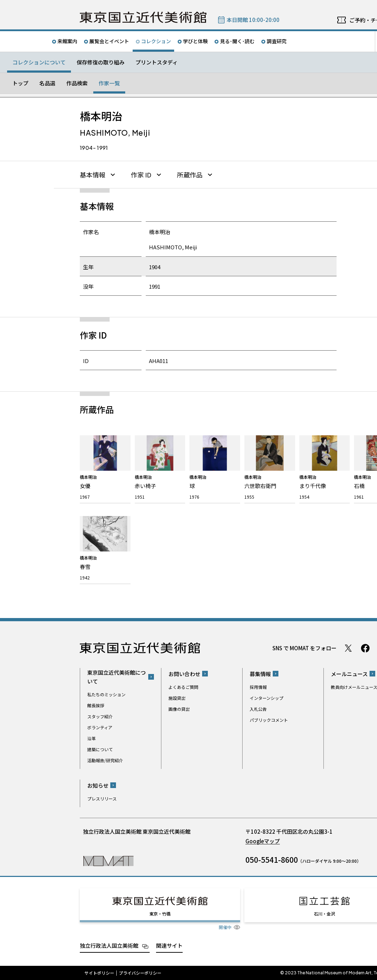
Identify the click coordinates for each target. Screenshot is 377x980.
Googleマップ (263, 841)
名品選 (47, 83)
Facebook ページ (365, 648)
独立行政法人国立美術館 (109, 945)
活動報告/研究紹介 (105, 760)
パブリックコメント (269, 720)
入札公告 (258, 709)
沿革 (92, 738)
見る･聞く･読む (237, 41)
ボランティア (100, 727)
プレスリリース (102, 798)
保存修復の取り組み (101, 62)
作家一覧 (109, 83)
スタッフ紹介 (100, 716)
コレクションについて (39, 62)
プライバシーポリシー (140, 973)
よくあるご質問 (183, 687)
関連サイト (169, 945)
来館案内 (67, 41)
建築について (100, 749)
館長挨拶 (96, 705)
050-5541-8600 (272, 860)
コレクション (156, 41)
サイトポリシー (99, 973)
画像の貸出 (179, 709)
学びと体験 (195, 41)
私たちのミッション (106, 694)
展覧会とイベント (109, 41)
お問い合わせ (184, 674)
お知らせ (98, 785)
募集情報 (260, 674)
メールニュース (349, 674)
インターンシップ (267, 698)
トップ (20, 83)
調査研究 (277, 41)
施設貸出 (177, 698)
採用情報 (258, 687)
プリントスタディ (157, 62)
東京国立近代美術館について (117, 677)
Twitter (348, 648)
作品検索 (77, 83)
